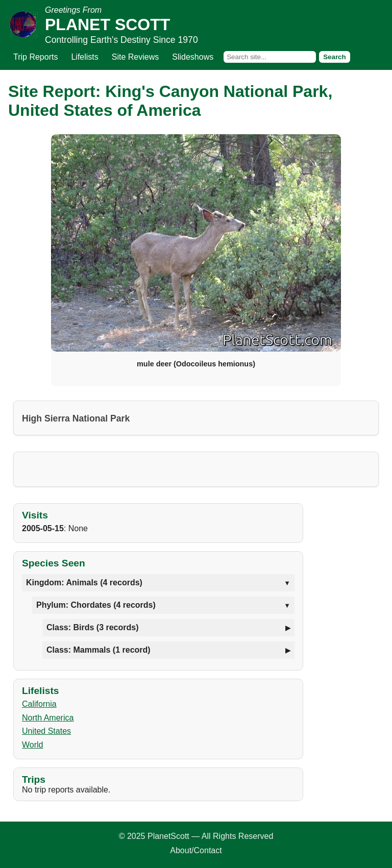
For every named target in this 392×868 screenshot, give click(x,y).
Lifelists (84, 57)
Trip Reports (35, 57)
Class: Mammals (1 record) (99, 650)
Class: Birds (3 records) (93, 627)
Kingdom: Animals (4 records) (84, 582)
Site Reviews (135, 57)
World (33, 745)
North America (48, 718)
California (39, 704)
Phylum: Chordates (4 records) (96, 605)
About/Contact (196, 850)
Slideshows (193, 57)
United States (46, 731)
